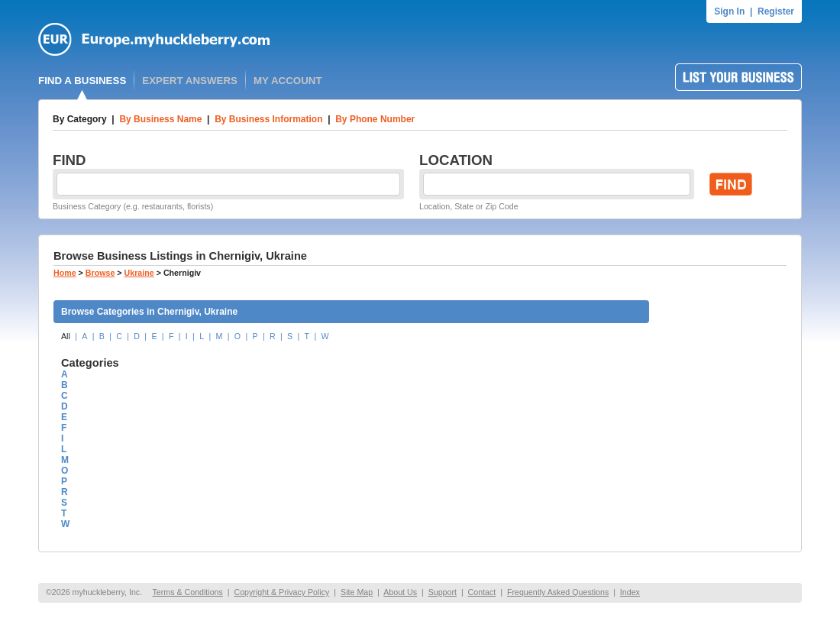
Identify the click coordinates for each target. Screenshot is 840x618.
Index (630, 592)
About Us (400, 592)
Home (65, 273)
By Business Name (160, 119)
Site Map (357, 592)
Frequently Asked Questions (558, 592)
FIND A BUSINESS (82, 81)
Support (443, 592)
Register (776, 11)
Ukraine (139, 273)
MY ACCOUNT (288, 81)
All (66, 336)
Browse (100, 273)
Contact (482, 592)
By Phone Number (375, 119)
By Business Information (268, 119)
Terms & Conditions (187, 592)
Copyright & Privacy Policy (281, 592)
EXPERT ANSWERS (190, 81)
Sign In (729, 11)
